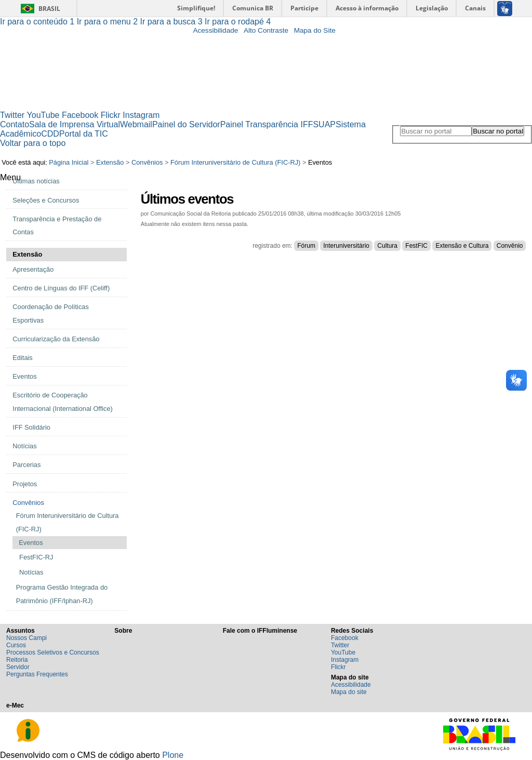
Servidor (18, 667)
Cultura (387, 246)
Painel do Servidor (186, 124)
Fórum (306, 246)
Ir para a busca (173, 22)
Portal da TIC (84, 134)
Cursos (16, 645)
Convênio (510, 246)
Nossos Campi (26, 638)
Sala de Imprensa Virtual (75, 124)
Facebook (80, 115)
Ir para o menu (109, 22)
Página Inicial (69, 162)
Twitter (12, 115)
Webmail (136, 124)
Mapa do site (349, 692)
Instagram (141, 115)
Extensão (110, 162)
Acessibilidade (215, 30)
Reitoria (17, 660)
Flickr (111, 115)
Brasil (49, 9)
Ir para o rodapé (238, 22)
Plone (173, 755)
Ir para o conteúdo (38, 22)
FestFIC (416, 246)
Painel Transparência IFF (267, 124)
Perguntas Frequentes (37, 674)
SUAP (324, 124)
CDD (50, 134)
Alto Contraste (266, 30)
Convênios (147, 162)
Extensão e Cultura (462, 246)
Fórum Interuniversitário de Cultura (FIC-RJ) (235, 162)
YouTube (43, 115)
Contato (15, 124)
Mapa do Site (315, 30)
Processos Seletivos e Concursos (53, 652)
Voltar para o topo (33, 143)
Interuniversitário (346, 246)
